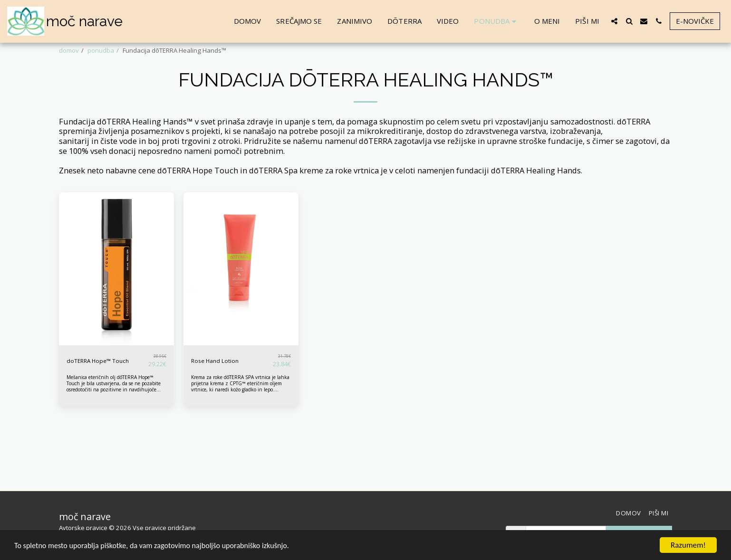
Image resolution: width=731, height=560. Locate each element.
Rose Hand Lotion (216, 385)
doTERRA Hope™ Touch (100, 385)
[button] (614, 21)
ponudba (101, 50)
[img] (116, 293)
